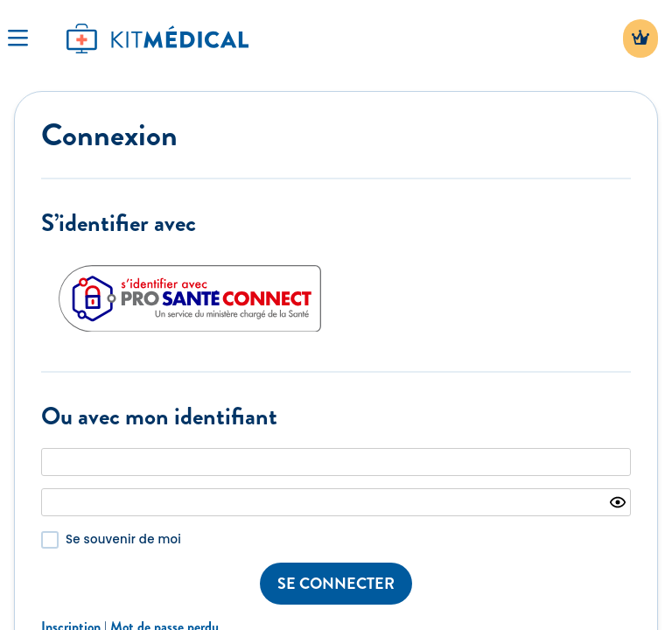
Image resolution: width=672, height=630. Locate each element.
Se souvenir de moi (123, 539)
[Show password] (618, 502)
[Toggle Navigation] (17, 38)
